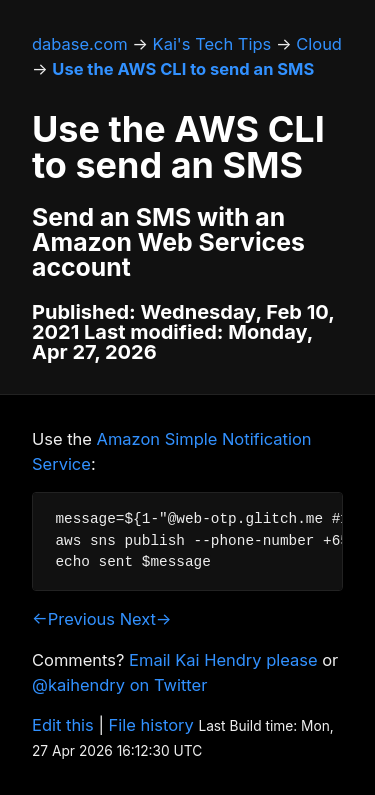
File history (151, 725)
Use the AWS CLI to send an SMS (183, 69)
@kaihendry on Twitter (119, 685)
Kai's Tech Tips (212, 44)
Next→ (146, 619)
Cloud (319, 44)
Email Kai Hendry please (223, 660)
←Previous (73, 619)
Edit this (63, 725)
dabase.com (80, 44)
